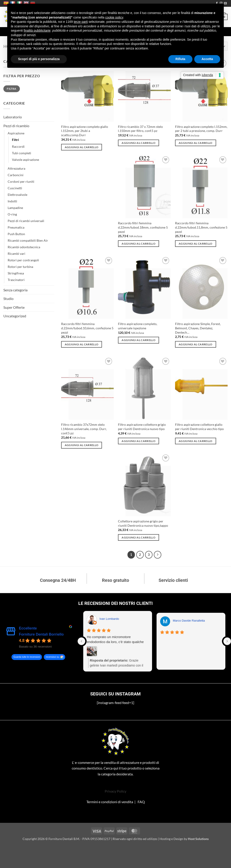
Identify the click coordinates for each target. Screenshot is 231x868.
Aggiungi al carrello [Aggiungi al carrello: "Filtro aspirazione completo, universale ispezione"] (139, 340)
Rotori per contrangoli (23, 260)
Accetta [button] (207, 59)
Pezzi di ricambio (16, 126)
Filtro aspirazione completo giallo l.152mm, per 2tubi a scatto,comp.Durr (85, 131)
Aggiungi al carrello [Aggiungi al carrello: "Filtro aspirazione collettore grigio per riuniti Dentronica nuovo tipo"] (139, 441)
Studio (8, 298)
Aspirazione (16, 133)
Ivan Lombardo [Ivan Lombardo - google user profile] (109, 619)
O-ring (12, 214)
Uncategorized (15, 316)
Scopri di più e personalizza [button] (39, 59)
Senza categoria (15, 290)
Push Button (16, 234)
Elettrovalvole (17, 195)
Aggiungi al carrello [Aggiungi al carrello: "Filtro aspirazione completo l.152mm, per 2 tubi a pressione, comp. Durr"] (196, 143)
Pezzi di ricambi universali (26, 221)
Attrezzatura (16, 168)
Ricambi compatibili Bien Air (28, 240)
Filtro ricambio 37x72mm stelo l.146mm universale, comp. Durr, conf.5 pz (84, 429)
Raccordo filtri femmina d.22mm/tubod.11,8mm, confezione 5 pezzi (201, 227)
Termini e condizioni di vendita (110, 802)
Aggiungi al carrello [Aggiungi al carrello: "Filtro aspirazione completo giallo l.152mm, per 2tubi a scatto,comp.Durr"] (82, 147)
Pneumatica (16, 227)
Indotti (12, 201)
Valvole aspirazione (25, 160)
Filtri (15, 140)
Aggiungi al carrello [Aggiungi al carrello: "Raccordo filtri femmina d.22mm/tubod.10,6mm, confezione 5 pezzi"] (82, 344)
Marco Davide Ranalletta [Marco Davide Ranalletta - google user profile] (189, 621)
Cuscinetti (15, 188)
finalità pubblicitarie (37, 30)
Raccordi (18, 146)
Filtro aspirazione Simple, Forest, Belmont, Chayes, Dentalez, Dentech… (198, 328)
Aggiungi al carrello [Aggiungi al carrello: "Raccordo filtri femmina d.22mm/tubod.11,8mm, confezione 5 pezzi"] (196, 244)
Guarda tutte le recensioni (27, 657)
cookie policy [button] (114, 17)
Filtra (12, 89)
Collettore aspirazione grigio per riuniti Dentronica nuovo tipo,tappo (143, 523)
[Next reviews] (227, 641)
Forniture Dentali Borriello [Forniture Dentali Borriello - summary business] (41, 634)
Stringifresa (16, 273)
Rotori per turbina (20, 267)
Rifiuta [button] (180, 59)
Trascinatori (16, 280)
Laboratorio (13, 117)
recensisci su (52, 657)
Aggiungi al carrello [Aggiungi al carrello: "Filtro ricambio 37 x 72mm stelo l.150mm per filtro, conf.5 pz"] (139, 143)
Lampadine (15, 208)
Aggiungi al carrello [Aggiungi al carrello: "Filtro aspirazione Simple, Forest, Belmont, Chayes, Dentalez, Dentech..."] (196, 344)
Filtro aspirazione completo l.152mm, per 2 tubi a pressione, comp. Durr (201, 129)
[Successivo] (158, 555)
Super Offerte (14, 307)
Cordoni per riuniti (21, 181)
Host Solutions (198, 839)
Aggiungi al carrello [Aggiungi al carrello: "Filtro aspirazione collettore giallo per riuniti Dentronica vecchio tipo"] (196, 441)
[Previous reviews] (81, 641)
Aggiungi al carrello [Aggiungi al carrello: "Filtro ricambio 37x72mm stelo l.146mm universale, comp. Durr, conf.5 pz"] (82, 445)
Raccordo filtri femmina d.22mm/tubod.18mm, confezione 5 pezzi (143, 227)
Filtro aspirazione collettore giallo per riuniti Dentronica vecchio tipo (199, 427)
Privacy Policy (115, 791)
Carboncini (16, 175)
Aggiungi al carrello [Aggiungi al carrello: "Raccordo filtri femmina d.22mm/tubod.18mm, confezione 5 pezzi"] (139, 244)
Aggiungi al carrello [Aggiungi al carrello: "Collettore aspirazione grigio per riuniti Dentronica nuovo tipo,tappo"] (139, 537)
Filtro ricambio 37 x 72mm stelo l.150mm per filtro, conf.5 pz (140, 129)
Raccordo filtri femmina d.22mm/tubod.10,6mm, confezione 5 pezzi (87, 328)
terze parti (81, 22)
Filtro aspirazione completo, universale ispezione (138, 326)
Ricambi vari (16, 254)
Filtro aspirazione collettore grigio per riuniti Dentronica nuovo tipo (142, 427)
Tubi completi (22, 153)
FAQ (141, 802)
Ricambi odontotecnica (24, 247)
